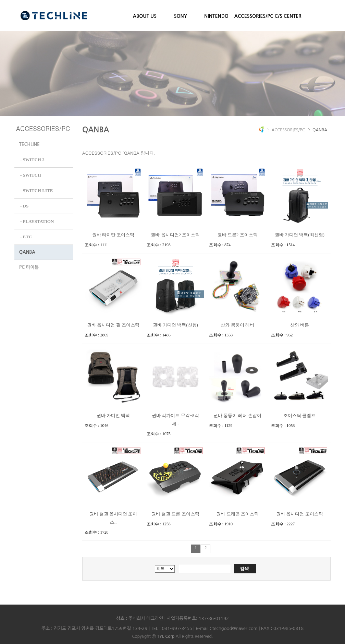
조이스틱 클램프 (299, 415)
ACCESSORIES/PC (252, 16)
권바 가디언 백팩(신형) (175, 325)
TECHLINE (29, 145)
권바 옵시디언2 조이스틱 (175, 235)
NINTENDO (216, 16)
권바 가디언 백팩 (113, 415)
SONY (181, 16)
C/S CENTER (288, 16)
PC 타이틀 (29, 265)
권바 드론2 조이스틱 (238, 235)
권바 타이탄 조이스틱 (113, 235)
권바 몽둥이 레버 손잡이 (237, 415)
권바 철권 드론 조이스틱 (175, 514)
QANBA (27, 250)
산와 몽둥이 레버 (237, 325)
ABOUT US (145, 16)
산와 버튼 (300, 325)
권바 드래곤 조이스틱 (237, 514)
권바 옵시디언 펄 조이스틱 (113, 325)
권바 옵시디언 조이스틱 (300, 514)
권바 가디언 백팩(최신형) (300, 235)
